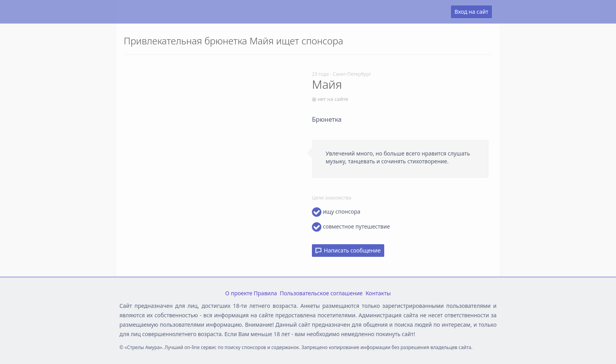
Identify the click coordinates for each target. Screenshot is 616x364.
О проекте (239, 293)
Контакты (378, 293)
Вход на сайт (471, 12)
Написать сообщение (348, 250)
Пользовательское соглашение (321, 293)
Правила (265, 293)
